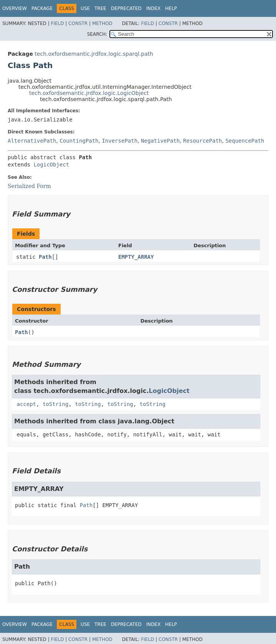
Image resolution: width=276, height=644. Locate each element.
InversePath (120, 141)
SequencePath (245, 141)
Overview (15, 8)
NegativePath (160, 141)
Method (102, 23)
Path (45, 257)
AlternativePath (32, 141)
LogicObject (51, 165)
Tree (100, 8)
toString (55, 404)
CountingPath (79, 141)
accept (26, 404)
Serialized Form (29, 186)
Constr (78, 23)
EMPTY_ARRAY (136, 257)
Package (42, 8)
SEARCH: (97, 34)
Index (154, 8)
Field (57, 23)
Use (85, 8)
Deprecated (126, 8)
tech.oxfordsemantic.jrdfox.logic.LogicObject (89, 93)
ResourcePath (202, 141)
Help (171, 8)
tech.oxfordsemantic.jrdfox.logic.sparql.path (94, 54)
